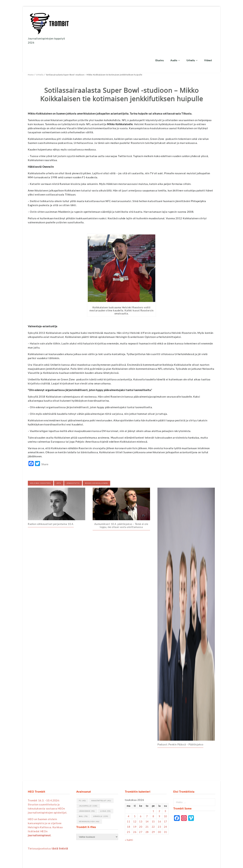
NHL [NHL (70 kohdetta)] (83, 791)
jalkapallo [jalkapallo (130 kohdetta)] (88, 781)
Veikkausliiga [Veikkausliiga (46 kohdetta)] (89, 796)
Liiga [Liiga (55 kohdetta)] (106, 786)
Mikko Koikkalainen (96, 458)
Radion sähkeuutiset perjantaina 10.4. (51, 499)
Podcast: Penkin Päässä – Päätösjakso (180, 719)
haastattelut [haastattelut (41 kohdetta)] (101, 775)
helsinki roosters (41, 458)
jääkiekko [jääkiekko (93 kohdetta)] (87, 786)
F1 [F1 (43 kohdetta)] (83, 775)
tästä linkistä (60, 823)
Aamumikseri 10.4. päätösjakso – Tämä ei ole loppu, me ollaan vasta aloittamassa (121, 500)
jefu (59, 458)
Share (45, 439)
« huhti (129, 815)
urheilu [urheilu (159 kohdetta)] (101, 791)
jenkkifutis (73, 458)
